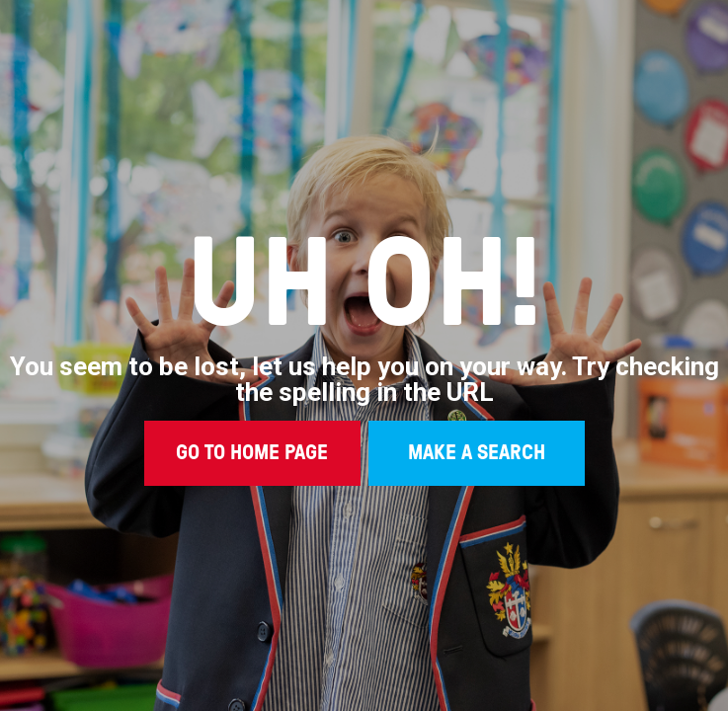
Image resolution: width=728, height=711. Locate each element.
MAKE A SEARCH (477, 451)
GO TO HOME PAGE (252, 451)
